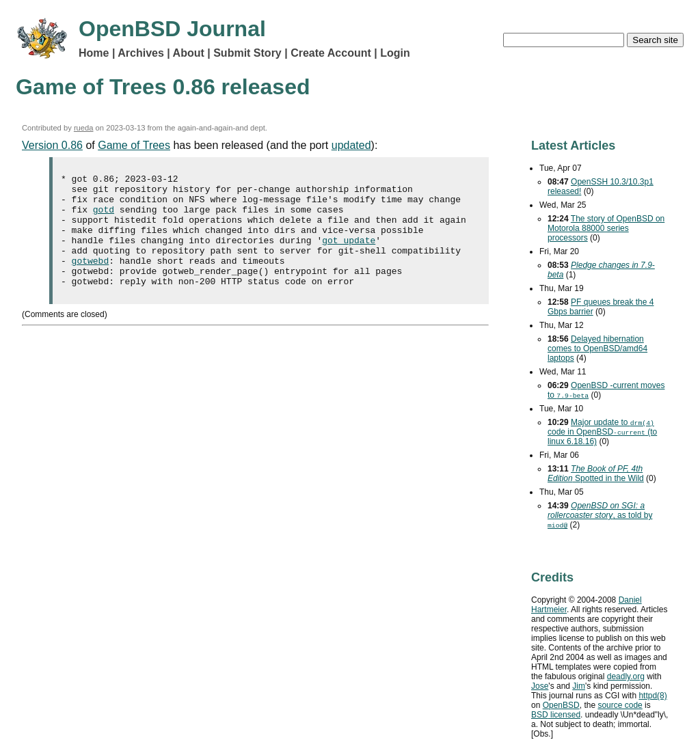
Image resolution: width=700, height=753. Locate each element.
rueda (84, 128)
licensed (556, 715)
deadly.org (626, 676)
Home (94, 53)
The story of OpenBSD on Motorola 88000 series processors (606, 228)
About (189, 53)
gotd (104, 217)
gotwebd (91, 279)
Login (395, 53)
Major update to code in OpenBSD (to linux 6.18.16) (602, 432)
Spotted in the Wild (596, 474)
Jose (540, 686)
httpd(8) (652, 696)
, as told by (600, 515)
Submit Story (247, 53)
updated (351, 145)
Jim (579, 686)
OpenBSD (561, 705)
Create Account (331, 53)
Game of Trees (134, 145)
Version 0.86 (52, 145)
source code (620, 705)
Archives (141, 53)
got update (349, 254)
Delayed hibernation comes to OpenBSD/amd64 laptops (597, 348)
